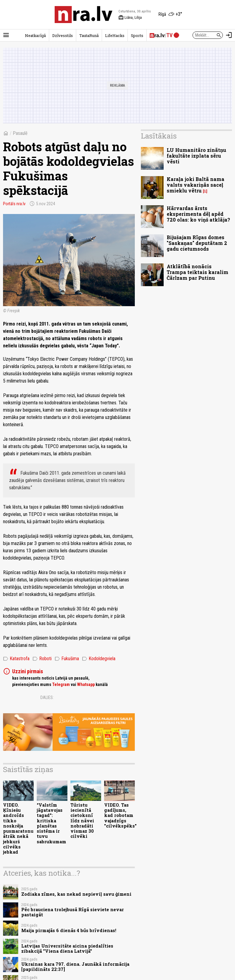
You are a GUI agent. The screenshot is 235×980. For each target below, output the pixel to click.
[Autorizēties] (229, 35)
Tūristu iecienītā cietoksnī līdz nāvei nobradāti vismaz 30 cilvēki (82, 821)
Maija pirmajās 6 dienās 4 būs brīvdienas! (69, 930)
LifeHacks (115, 35)
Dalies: (47, 697)
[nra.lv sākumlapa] (83, 15)
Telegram (61, 684)
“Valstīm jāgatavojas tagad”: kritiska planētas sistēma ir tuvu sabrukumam (51, 823)
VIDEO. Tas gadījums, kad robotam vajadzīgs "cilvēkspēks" (120, 815)
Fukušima (67, 659)
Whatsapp (86, 684)
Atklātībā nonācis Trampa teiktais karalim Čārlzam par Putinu (198, 272)
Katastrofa (16, 659)
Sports (137, 35)
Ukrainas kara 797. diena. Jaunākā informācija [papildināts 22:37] (75, 967)
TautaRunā (89, 35)
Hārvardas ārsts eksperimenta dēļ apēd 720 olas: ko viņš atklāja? (198, 214)
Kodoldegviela (99, 659)
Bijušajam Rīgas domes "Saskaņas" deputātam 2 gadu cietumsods (197, 243)
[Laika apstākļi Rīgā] (170, 15)
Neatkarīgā (35, 35)
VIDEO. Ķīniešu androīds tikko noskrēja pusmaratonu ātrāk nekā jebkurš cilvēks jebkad (18, 828)
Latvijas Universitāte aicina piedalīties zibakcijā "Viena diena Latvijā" (67, 948)
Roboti (42, 659)
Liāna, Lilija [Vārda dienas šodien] (130, 18)
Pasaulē (20, 133)
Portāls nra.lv (14, 204)
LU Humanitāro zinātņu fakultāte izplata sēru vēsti (196, 156)
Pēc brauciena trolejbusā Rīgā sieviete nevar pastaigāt (73, 912)
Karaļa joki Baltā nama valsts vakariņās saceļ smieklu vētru (196, 185)
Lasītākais (159, 136)
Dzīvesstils (63, 35)
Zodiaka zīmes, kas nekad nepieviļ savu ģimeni (76, 894)
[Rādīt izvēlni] (6, 35)
